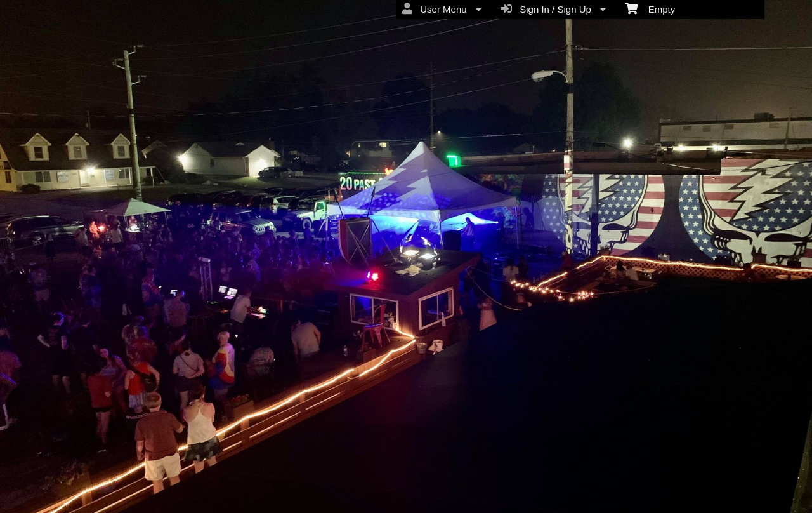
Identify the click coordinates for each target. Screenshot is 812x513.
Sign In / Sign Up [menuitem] (553, 9)
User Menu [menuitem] (442, 9)
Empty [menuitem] (650, 8)
